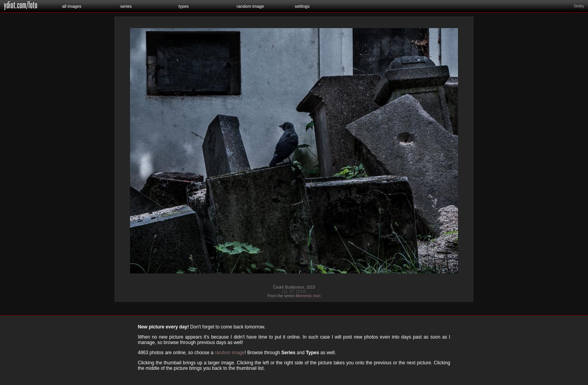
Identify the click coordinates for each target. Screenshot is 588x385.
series (126, 6)
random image (250, 6)
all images (72, 6)
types (184, 6)
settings (302, 6)
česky (579, 6)
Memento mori (308, 296)
